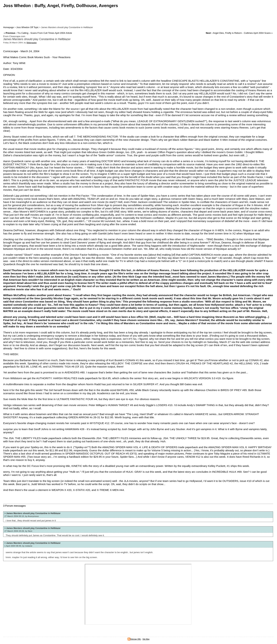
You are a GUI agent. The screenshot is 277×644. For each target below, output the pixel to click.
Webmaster (32, 43)
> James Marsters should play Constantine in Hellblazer (33, 513)
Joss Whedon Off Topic (27, 27)
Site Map (146, 639)
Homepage (8, 27)
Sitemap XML (134, 639)
